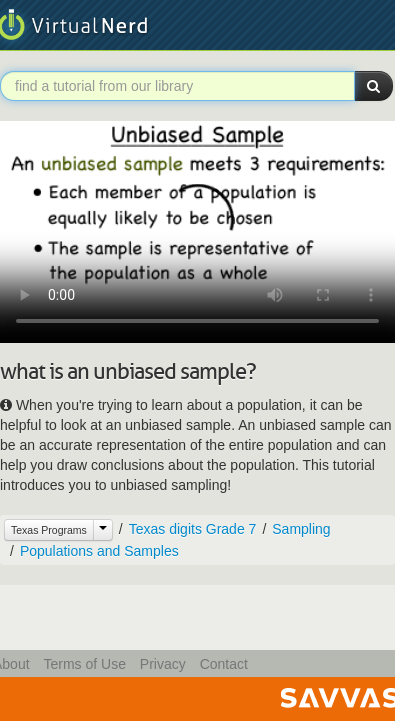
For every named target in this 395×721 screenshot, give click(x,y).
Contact (224, 664)
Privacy (163, 664)
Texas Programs (49, 530)
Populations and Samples (99, 551)
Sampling (301, 529)
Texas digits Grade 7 (193, 529)
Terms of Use (84, 664)
